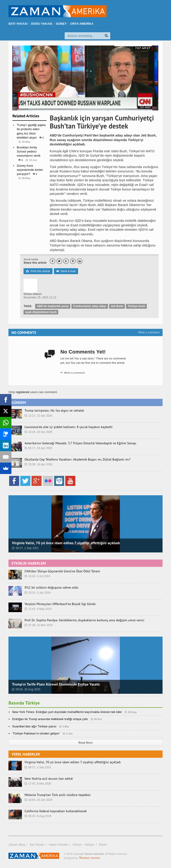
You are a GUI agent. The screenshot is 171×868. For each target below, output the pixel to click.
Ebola (103, 845)
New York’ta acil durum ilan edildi (48, 779)
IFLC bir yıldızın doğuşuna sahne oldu (51, 587)
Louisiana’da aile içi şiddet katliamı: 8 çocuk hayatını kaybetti (68, 427)
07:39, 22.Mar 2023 (39, 625)
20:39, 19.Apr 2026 (38, 464)
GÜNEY (61, 24)
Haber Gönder (59, 845)
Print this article (38, 271)
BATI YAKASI (18, 24)
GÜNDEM (19, 402)
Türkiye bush (136, 306)
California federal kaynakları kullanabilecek (55, 811)
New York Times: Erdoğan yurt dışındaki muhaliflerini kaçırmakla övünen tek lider (67, 712)
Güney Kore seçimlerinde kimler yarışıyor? (30, 170)
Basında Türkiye (24, 703)
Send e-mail (66, 271)
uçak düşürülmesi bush (41, 312)
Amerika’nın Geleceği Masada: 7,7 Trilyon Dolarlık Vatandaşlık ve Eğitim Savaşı (79, 443)
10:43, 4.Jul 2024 (37, 576)
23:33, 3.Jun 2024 (38, 593)
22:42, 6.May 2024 (38, 609)
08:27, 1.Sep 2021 (25, 548)
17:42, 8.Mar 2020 (38, 784)
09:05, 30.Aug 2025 (26, 689)
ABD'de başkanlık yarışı (53, 306)
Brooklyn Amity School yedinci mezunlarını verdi (28, 151)
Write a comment (149, 332)
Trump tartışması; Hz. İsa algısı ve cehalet (54, 410)
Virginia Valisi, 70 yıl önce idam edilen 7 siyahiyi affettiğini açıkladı (66, 543)
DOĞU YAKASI (42, 24)
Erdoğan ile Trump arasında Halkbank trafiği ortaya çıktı (50, 719)
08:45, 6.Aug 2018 (38, 816)
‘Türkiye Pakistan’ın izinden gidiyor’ (36, 733)
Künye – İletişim (84, 845)
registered (23, 392)
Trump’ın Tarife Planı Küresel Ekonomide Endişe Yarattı (56, 684)
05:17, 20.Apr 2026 (38, 448)
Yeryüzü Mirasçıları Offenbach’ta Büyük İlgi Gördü (59, 604)
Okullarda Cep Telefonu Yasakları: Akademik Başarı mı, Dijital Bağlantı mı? (76, 459)
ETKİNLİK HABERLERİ (29, 563)
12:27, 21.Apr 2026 (38, 416)
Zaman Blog (17, 845)
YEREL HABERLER (26, 754)
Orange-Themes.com (90, 858)
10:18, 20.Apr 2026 (38, 432)
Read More (85, 743)
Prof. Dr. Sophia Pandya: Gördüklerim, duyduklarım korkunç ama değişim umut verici (83, 620)
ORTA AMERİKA (82, 24)
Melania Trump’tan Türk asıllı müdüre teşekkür (57, 795)
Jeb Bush (117, 306)
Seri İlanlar (37, 845)
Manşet (29, 187)
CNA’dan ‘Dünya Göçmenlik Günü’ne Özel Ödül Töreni (61, 571)
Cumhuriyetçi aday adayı (90, 306)
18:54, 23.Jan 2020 (38, 800)
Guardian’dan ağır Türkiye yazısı (34, 726)
